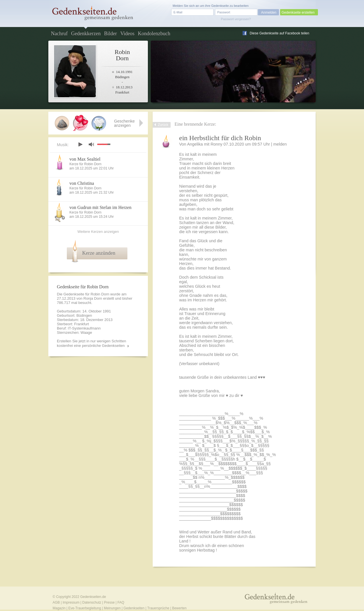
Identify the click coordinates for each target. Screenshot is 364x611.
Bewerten (179, 608)
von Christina (82, 183)
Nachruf (59, 34)
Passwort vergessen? (236, 19)
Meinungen (112, 608)
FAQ (121, 602)
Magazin (59, 608)
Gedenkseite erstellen (298, 13)
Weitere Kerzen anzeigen (98, 232)
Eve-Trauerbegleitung (85, 608)
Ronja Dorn (93, 298)
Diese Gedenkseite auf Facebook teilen (279, 33)
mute (91, 144)
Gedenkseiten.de (93, 597)
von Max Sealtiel (85, 159)
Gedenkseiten (134, 608)
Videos (127, 34)
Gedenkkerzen (86, 34)
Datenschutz (92, 602)
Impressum (71, 602)
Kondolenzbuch (154, 34)
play (80, 144)
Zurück (163, 125)
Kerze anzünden (99, 253)
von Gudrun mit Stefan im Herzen (100, 207)
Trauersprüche (158, 608)
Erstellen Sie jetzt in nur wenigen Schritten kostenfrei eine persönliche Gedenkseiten (92, 343)
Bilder (110, 34)
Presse (109, 602)
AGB (56, 602)
